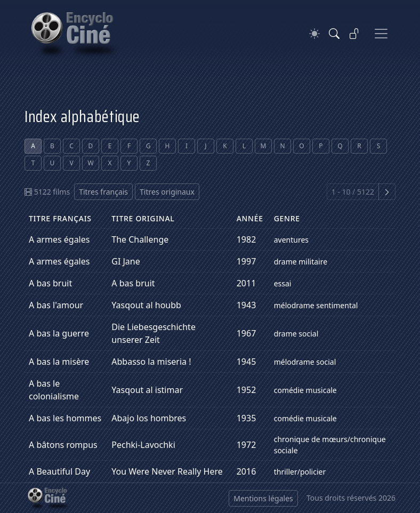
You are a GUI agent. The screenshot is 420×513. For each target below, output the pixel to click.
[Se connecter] (354, 34)
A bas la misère (59, 362)
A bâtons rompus (63, 445)
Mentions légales (263, 498)
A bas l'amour (56, 305)
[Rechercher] (334, 34)
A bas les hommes (65, 418)
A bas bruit (50, 283)
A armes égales (59, 239)
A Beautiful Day (59, 471)
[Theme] (314, 34)
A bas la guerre (59, 333)
